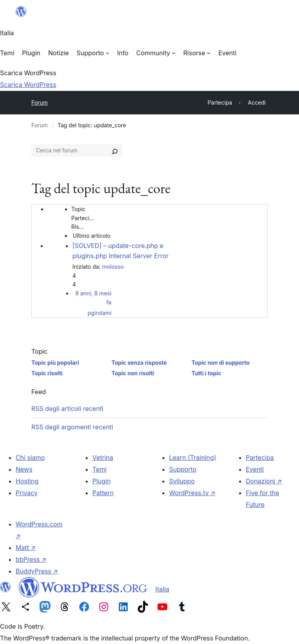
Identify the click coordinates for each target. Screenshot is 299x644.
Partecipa (260, 458)
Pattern (103, 493)
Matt (26, 548)
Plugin (102, 481)
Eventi (255, 469)
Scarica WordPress (28, 85)
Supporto (183, 469)
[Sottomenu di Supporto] (93, 53)
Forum (40, 102)
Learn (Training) (193, 458)
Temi (99, 469)
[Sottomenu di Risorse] (197, 53)
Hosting (27, 481)
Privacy (27, 493)
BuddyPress (37, 571)
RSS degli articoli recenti (67, 409)
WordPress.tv (192, 493)
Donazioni (264, 481)
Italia (162, 589)
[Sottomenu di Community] (156, 53)
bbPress (31, 559)
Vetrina (103, 458)
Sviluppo (182, 481)
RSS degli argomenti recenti (72, 427)
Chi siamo (30, 458)
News (24, 469)
